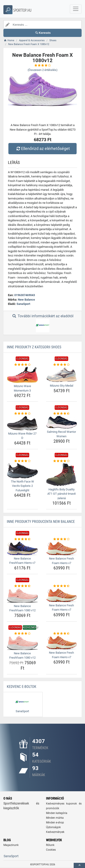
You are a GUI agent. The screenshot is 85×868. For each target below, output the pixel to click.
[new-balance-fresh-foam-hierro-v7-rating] (62, 539)
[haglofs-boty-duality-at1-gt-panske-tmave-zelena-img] (62, 475)
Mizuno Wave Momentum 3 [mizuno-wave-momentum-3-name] (22, 388)
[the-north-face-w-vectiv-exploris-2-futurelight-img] (22, 471)
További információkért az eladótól (42, 323)
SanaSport (23, 304)
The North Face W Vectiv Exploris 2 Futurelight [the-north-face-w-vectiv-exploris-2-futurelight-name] (22, 486)
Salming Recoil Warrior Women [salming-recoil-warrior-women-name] (61, 434)
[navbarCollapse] (76, 9)
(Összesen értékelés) (43, 70)
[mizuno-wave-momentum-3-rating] (22, 365)
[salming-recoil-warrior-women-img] (62, 422)
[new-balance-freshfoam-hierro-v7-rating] (22, 539)
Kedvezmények (55, 832)
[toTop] (79, 865)
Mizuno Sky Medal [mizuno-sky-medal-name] (62, 386)
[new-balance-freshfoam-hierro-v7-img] (22, 548)
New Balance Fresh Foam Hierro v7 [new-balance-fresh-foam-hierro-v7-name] (61, 561)
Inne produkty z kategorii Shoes (34, 347)
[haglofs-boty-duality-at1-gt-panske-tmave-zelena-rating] (62, 461)
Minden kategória (57, 813)
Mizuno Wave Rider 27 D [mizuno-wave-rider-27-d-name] (22, 436)
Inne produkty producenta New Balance (41, 522)
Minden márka (55, 818)
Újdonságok (53, 827)
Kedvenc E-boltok (22, 687)
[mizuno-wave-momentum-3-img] (22, 375)
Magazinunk (11, 845)
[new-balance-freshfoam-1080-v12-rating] (22, 586)
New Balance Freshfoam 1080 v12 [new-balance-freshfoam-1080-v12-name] (22, 608)
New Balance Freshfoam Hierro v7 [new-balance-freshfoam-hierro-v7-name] (22, 561)
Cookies (51, 850)
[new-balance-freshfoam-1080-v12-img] (22, 596)
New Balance (26, 300)
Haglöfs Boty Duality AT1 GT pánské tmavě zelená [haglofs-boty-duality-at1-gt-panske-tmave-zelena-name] (62, 494)
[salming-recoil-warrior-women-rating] (62, 414)
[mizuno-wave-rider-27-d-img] (22, 423)
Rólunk (50, 845)
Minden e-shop (55, 823)
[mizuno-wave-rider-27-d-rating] (22, 414)
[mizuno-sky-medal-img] (62, 375)
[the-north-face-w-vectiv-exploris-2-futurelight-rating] (22, 461)
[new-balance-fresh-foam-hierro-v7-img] (62, 548)
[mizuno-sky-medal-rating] (62, 365)
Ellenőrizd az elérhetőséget (42, 148)
